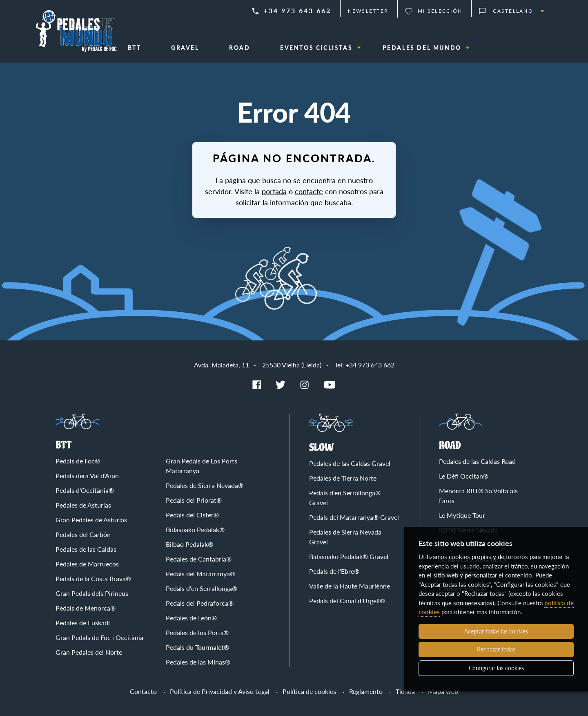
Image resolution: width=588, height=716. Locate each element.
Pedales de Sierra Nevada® (205, 485)
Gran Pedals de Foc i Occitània (99, 637)
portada (274, 191)
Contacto (143, 691)
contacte (309, 191)
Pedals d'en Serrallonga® (202, 588)
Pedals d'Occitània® (85, 490)
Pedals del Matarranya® (200, 574)
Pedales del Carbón (83, 534)
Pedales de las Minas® (198, 662)
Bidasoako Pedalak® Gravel (349, 556)
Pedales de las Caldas (86, 549)
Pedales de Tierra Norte (343, 478)
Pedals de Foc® (78, 461)
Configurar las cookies (496, 668)
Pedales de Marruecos (87, 564)
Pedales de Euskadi (83, 623)
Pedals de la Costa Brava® (93, 578)
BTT (63, 445)
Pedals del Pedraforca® (200, 603)
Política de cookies (309, 691)
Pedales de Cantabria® (199, 559)
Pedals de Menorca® (86, 608)
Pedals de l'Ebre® (334, 571)
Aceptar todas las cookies (496, 631)
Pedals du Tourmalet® (197, 647)
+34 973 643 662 (297, 10)
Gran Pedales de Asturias (91, 520)
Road (450, 446)
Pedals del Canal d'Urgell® (347, 601)
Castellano (513, 11)
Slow (322, 448)
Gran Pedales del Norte (89, 652)
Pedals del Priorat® (194, 500)
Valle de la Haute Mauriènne (350, 586)
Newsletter (368, 11)
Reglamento (366, 691)
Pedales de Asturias (83, 505)
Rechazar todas (496, 649)
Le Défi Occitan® (464, 476)
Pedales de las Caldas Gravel (350, 463)
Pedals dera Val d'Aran (87, 475)
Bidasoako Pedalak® (195, 529)
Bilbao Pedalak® (189, 544)
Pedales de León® (191, 618)
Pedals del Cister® (192, 515)
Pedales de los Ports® (197, 632)
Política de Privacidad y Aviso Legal (220, 691)
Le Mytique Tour (462, 515)
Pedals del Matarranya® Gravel (354, 517)
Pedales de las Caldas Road (477, 461)
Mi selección (440, 11)
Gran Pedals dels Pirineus (92, 593)
